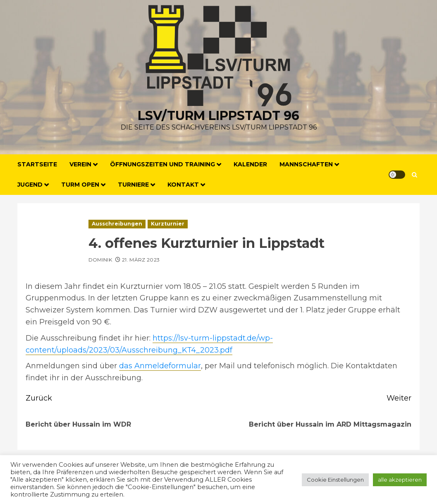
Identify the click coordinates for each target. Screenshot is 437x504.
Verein (80, 164)
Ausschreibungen (117, 224)
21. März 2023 (141, 260)
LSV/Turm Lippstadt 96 (218, 116)
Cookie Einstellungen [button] (335, 480)
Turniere (133, 185)
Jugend (30, 185)
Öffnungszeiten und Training (162, 164)
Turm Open (80, 185)
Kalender (250, 164)
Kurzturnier (168, 224)
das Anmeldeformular (160, 366)
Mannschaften (306, 164)
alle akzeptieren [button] (400, 480)
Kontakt (183, 185)
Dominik (100, 260)
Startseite (37, 164)
